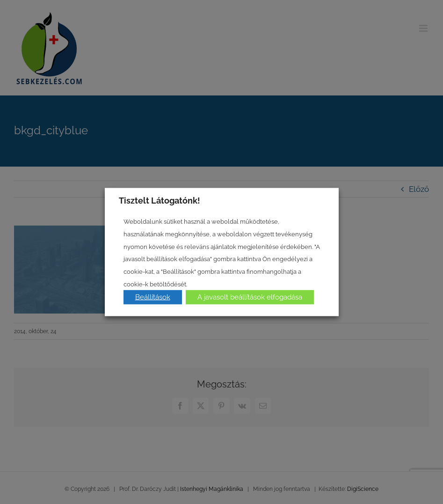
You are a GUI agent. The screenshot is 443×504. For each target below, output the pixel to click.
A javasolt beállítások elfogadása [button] (250, 297)
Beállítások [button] (153, 297)
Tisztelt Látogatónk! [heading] (160, 200)
